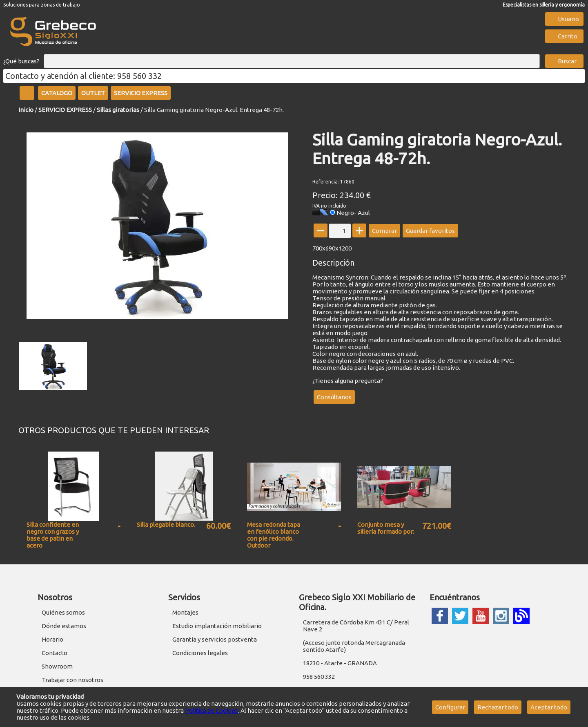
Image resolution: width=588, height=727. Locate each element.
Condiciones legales (200, 653)
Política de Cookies (212, 710)
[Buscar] (292, 61)
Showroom (57, 666)
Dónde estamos (64, 626)
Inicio (26, 110)
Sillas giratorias (118, 110)
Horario (52, 639)
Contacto (55, 653)
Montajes (185, 612)
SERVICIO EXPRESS (65, 110)
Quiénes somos (63, 612)
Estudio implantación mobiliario (217, 626)
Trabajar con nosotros (72, 680)
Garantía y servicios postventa (215, 639)
